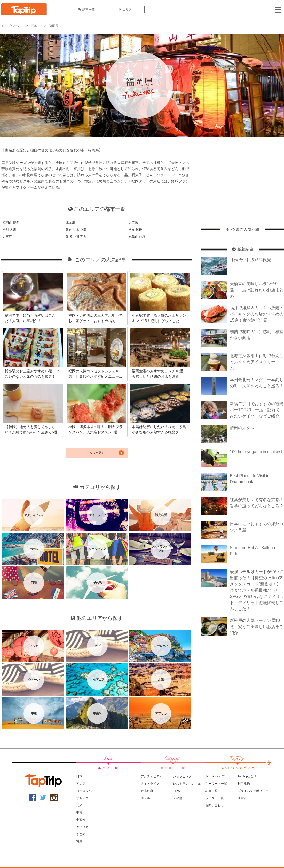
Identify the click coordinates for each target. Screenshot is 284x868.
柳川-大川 (9, 230)
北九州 (70, 223)
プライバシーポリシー (253, 791)
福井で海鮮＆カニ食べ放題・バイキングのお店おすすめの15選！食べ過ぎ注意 (257, 314)
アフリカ (82, 827)
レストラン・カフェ (187, 784)
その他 (178, 798)
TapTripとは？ (247, 776)
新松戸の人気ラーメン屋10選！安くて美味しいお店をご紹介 (257, 627)
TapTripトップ (215, 776)
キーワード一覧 (216, 784)
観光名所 (147, 791)
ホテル (145, 798)
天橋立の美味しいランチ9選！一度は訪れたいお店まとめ (257, 290)
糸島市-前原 (137, 237)
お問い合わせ (215, 805)
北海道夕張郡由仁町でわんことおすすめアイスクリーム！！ (257, 362)
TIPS (176, 791)
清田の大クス (242, 428)
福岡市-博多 (11, 223)
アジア (81, 784)
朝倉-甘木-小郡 (76, 230)
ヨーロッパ (84, 791)
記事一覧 (87, 10)
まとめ (81, 834)
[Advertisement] (243, 179)
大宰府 (7, 237)
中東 (79, 813)
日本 (34, 26)
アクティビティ (152, 776)
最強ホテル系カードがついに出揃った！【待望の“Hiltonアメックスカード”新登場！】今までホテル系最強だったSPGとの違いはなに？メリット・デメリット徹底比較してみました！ (257, 590)
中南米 (81, 820)
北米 (79, 805)
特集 (79, 841)
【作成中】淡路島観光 (250, 260)
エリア (125, 10)
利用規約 (244, 784)
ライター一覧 (215, 798)
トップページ (11, 26)
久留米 (133, 223)
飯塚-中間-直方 (76, 237)
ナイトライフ (150, 784)
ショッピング (182, 776)
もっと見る (97, 453)
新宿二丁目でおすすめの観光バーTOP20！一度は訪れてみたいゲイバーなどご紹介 (257, 410)
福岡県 (54, 26)
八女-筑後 (135, 230)
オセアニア (84, 798)
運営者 (242, 798)
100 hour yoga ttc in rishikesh (257, 452)
